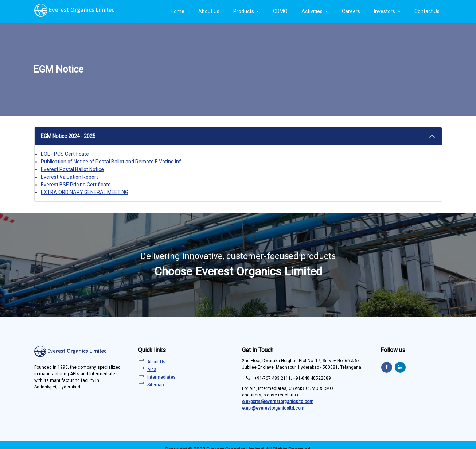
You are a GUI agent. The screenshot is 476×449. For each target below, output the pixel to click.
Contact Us (427, 11)
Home (177, 11)
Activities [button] (313, 11)
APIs (152, 369)
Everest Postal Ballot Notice (72, 169)
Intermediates (161, 377)
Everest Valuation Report (69, 177)
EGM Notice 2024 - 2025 (68, 136)
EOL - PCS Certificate (65, 154)
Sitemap (155, 385)
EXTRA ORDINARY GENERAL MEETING (85, 192)
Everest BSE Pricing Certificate (76, 185)
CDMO (280, 11)
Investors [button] (385, 11)
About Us (209, 11)
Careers (351, 11)
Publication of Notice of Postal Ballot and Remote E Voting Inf (111, 162)
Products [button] (244, 11)
